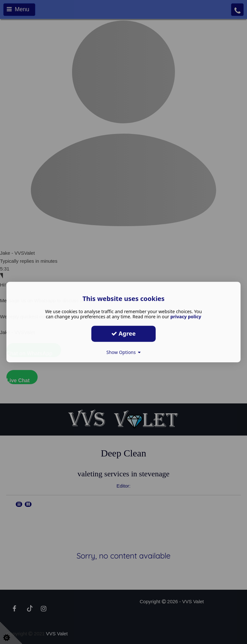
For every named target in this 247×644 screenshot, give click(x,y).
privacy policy (186, 317)
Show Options (124, 352)
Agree (123, 333)
